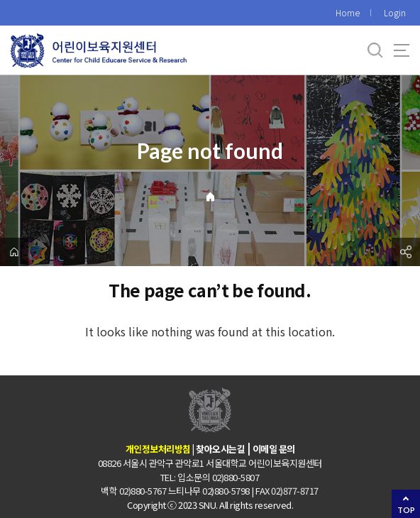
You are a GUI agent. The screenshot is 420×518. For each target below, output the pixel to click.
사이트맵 (402, 50)
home (14, 252)
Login (395, 12)
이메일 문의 (274, 449)
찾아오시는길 (220, 449)
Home (348, 12)
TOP (406, 510)
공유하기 (406, 252)
